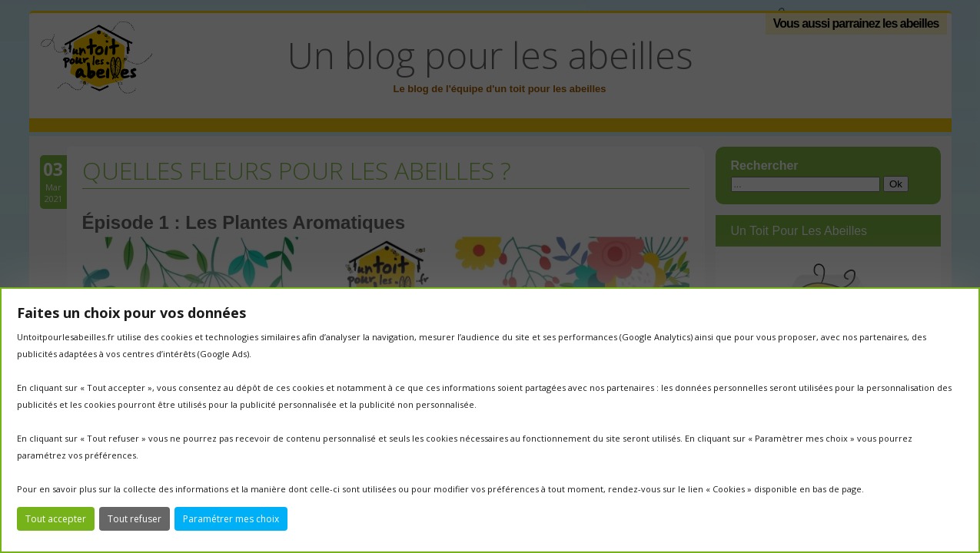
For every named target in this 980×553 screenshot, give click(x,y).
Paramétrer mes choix (231, 519)
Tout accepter (56, 519)
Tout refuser (135, 519)
